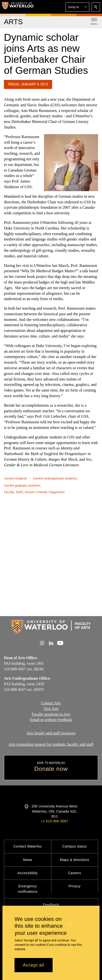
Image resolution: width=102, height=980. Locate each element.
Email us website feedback (51, 720)
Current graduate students (22, 485)
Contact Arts (51, 703)
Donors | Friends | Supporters (45, 492)
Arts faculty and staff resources (51, 733)
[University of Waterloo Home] (18, 7)
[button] (77, 7)
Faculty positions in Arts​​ (51, 714)
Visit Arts (51, 709)
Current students (15, 478)
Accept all (34, 965)
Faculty (9, 492)
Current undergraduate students (55, 478)
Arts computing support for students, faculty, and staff (51, 744)
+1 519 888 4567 (54, 821)
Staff (19, 492)
